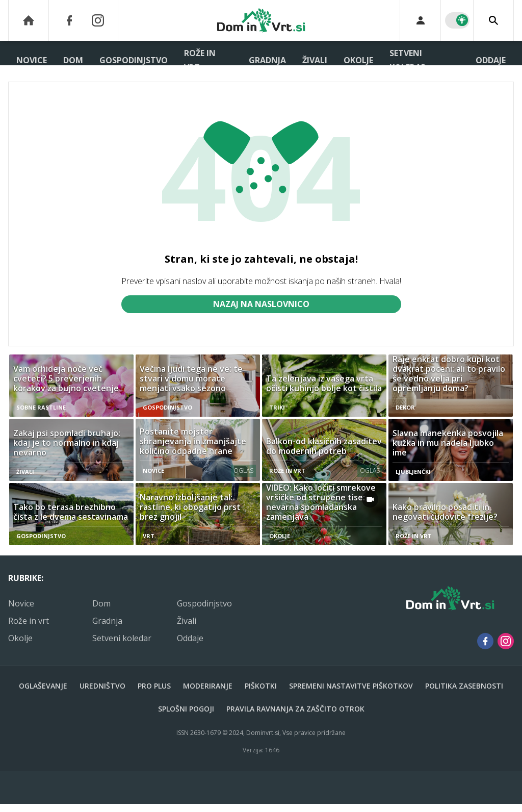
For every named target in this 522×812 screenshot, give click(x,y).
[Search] (493, 20)
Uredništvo (102, 686)
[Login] (420, 20)
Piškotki (261, 686)
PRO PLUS (154, 686)
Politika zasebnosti (464, 686)
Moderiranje (208, 686)
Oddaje (491, 60)
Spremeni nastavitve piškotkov (351, 686)
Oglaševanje (43, 686)
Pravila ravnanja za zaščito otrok (295, 709)
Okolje (358, 60)
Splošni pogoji (186, 709)
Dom (73, 60)
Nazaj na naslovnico (261, 304)
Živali (315, 60)
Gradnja (267, 60)
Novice (32, 60)
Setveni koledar (408, 60)
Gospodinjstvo (134, 60)
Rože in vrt (200, 60)
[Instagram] (98, 20)
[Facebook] (69, 20)
